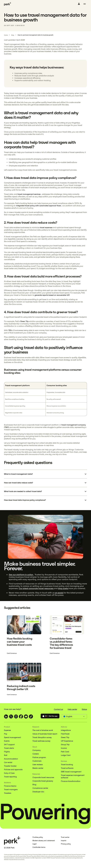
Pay (6, 734)
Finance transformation (71, 781)
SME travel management (71, 772)
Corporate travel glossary (43, 781)
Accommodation (11, 759)
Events (7, 741)
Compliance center (40, 788)
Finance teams (10, 786)
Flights (7, 752)
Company (37, 750)
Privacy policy (66, 844)
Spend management (12, 737)
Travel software (67, 768)
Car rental (8, 762)
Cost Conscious (12, 653)
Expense (7, 730)
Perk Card (65, 752)
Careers (36, 754)
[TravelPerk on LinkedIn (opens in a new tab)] (6, 716)
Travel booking (67, 765)
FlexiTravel (65, 734)
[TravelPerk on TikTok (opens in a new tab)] (31, 716)
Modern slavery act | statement (44, 841)
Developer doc (38, 792)
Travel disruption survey (42, 737)
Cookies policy (38, 837)
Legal (34, 844)
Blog (34, 785)
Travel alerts (9, 748)
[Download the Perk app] (50, 716)
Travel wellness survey (41, 741)
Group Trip (65, 745)
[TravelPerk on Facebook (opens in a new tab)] (21, 716)
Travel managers (11, 790)
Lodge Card (66, 755)
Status (84, 709)
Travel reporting (10, 777)
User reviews (38, 765)
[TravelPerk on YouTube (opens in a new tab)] (26, 716)
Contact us (58, 709)
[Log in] (79, 4)
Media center (38, 768)
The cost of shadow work (43, 730)
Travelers (8, 793)
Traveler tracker (10, 766)
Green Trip (65, 737)
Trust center (65, 837)
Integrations (66, 730)
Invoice (64, 748)
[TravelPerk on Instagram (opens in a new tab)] (16, 716)
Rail (6, 755)
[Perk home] (8, 4)
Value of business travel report (45, 734)
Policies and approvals (13, 770)
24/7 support (9, 745)
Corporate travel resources (43, 777)
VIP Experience (67, 741)
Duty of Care (9, 773)
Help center (72, 709)
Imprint (64, 841)
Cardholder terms (39, 847)
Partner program (39, 757)
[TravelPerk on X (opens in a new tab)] (11, 716)
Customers (37, 761)
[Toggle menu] (85, 4)
